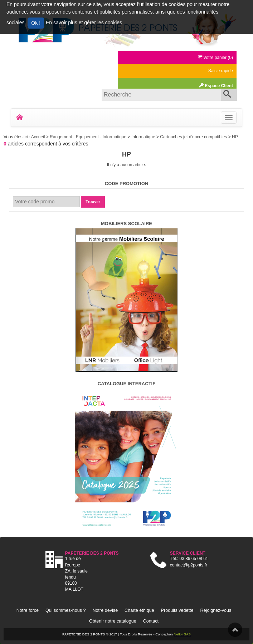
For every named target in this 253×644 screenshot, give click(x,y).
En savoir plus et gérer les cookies (84, 23)
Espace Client (216, 86)
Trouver (93, 202)
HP (235, 137)
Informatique (144, 137)
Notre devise (105, 610)
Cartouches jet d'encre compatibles (194, 137)
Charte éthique (139, 610)
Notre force (28, 610)
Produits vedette (177, 610)
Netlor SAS (182, 634)
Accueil (39, 137)
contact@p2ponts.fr (189, 565)
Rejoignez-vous (216, 610)
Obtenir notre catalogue (113, 621)
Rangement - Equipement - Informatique (89, 137)
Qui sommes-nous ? (66, 610)
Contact (151, 621)
